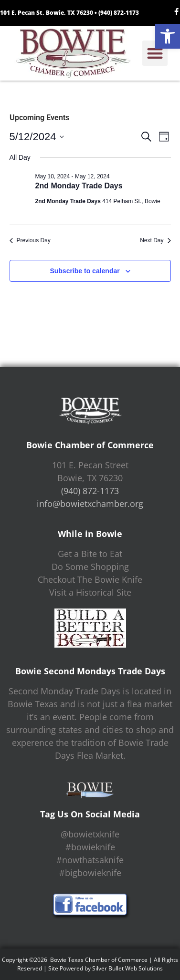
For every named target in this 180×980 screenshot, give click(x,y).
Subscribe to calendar (85, 271)
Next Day (155, 240)
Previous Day (30, 240)
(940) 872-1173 (119, 13)
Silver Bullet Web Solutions (127, 968)
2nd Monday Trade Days (79, 186)
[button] (168, 36)
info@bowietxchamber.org (90, 504)
